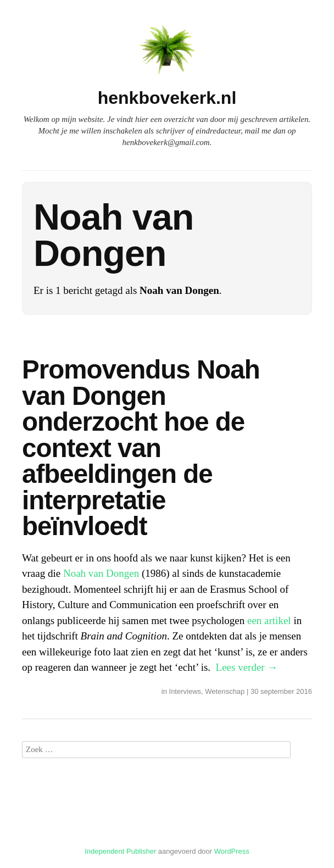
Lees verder (247, 667)
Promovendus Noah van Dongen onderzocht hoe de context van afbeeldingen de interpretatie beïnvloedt (141, 448)
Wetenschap (225, 691)
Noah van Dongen (101, 573)
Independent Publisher (120, 851)
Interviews (185, 691)
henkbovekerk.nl (167, 98)
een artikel (269, 621)
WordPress (232, 851)
